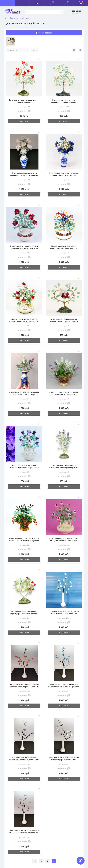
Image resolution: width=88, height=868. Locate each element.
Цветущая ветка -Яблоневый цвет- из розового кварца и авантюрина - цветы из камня (24, 833)
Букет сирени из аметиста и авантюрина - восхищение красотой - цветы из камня (64, 468)
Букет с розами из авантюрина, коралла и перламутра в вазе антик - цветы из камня (24, 321)
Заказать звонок (76, 13)
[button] (37, 3)
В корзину (24, 121)
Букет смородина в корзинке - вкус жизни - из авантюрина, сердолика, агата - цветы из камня (24, 541)
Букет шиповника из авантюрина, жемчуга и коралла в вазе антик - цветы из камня (64, 541)
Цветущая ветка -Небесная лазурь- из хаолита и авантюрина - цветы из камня (64, 687)
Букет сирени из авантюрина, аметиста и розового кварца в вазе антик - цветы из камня (24, 468)
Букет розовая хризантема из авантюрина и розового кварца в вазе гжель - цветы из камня (24, 175)
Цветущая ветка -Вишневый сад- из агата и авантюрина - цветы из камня (64, 614)
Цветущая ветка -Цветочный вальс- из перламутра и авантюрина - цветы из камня (64, 760)
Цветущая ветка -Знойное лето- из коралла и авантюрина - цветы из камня (24, 687)
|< (35, 861)
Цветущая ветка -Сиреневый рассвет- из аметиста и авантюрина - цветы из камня (24, 760)
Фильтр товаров (44, 33)
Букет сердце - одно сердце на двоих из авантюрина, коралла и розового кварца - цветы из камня (64, 321)
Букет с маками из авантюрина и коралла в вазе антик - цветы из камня (24, 248)
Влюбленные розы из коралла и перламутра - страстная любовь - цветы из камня (24, 614)
